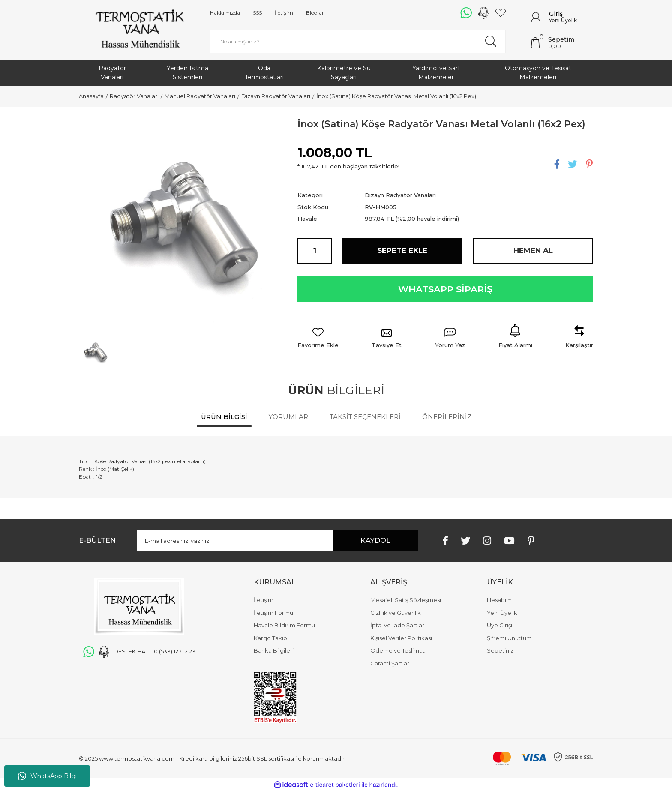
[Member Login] (536, 17)
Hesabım (499, 600)
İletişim (284, 13)
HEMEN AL (533, 250)
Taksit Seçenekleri (365, 417)
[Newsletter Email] (278, 541)
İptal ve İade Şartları (398, 625)
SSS (257, 13)
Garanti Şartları (390, 663)
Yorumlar (288, 417)
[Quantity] (315, 251)
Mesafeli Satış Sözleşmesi (406, 600)
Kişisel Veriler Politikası (401, 638)
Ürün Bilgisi (224, 417)
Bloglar (315, 13)
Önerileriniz (447, 417)
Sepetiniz (500, 650)
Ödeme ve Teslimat (397, 650)
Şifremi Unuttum (509, 638)
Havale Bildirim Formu (284, 625)
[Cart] (562, 43)
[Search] (358, 41)
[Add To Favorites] (318, 339)
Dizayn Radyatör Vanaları (400, 195)
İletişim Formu (273, 613)
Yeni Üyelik (563, 20)
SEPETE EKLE (402, 250)
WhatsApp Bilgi (47, 776)
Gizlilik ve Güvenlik (396, 613)
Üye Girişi (499, 625)
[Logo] (139, 30)
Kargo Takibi (271, 638)
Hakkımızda (225, 13)
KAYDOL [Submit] (375, 541)
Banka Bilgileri (274, 650)
